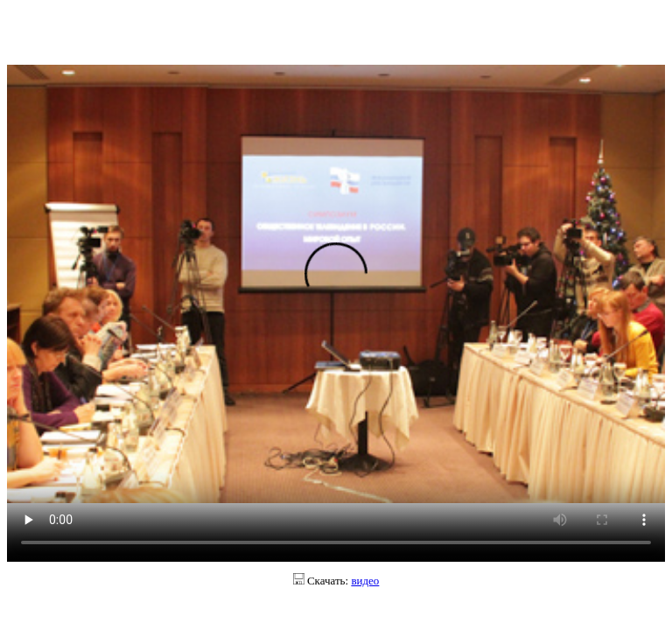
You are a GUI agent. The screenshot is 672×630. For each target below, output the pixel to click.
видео (365, 581)
